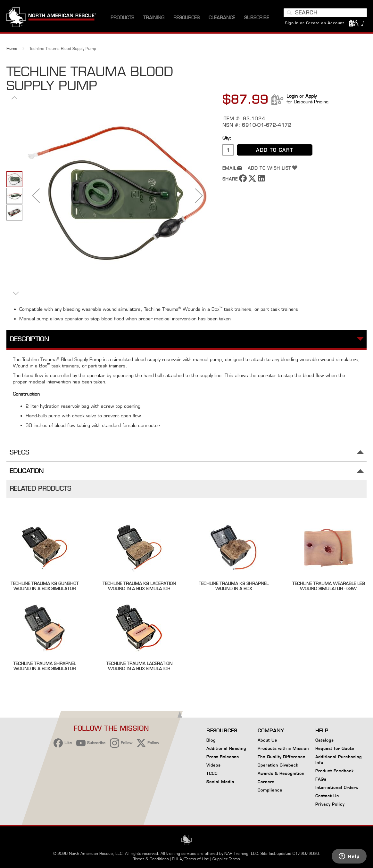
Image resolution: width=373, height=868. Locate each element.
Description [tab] (29, 341)
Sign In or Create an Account (314, 24)
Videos (213, 765)
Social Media (220, 782)
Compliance (270, 790)
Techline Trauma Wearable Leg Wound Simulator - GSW (328, 588)
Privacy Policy (330, 804)
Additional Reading (226, 748)
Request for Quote (335, 748)
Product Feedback (335, 771)
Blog (211, 740)
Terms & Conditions (151, 859)
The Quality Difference (282, 757)
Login (292, 97)
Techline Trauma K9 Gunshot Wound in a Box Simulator (45, 588)
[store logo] (51, 19)
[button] (36, 197)
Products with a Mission (283, 748)
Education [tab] (27, 473)
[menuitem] (122, 19)
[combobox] (325, 14)
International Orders (337, 788)
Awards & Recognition (281, 773)
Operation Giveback (278, 765)
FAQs (321, 779)
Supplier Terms (226, 859)
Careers (266, 782)
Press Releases (223, 757)
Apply (311, 97)
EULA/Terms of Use (191, 859)
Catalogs (324, 740)
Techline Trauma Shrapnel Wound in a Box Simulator (45, 668)
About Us (267, 740)
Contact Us (327, 796)
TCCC (212, 773)
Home (12, 50)
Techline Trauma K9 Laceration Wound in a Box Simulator (139, 588)
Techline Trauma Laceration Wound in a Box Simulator (139, 668)
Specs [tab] (19, 454)
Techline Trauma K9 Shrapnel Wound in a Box (234, 588)
